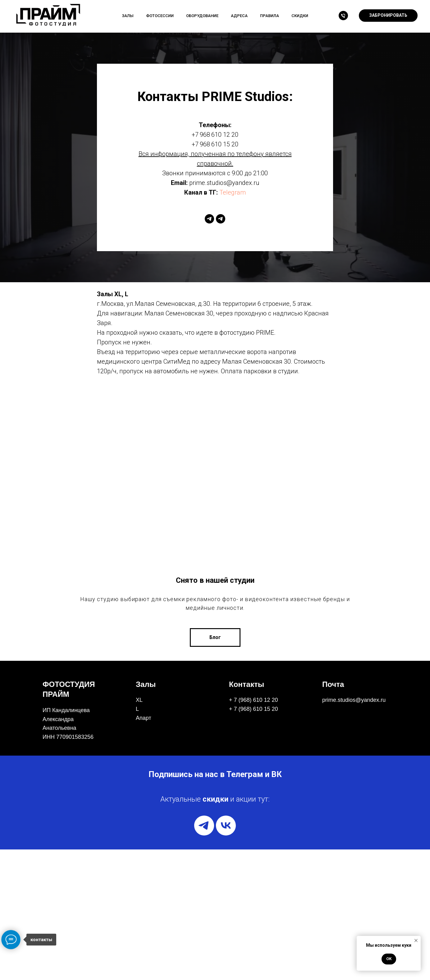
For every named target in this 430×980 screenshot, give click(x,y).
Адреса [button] (239, 16)
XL (139, 830)
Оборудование (202, 16)
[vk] (226, 956)
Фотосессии (160, 16)
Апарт (144, 849)
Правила (270, 16)
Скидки (300, 16)
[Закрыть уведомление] (416, 941)
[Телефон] (343, 16)
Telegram (233, 192)
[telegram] (209, 219)
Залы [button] (128, 16)
